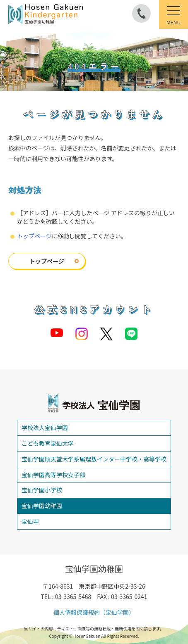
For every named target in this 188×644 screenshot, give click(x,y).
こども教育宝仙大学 (48, 443)
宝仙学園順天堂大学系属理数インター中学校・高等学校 (94, 459)
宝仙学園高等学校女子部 (53, 475)
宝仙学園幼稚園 (42, 506)
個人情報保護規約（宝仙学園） (94, 612)
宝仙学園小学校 (42, 490)
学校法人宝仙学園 (45, 428)
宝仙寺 (30, 521)
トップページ (34, 236)
